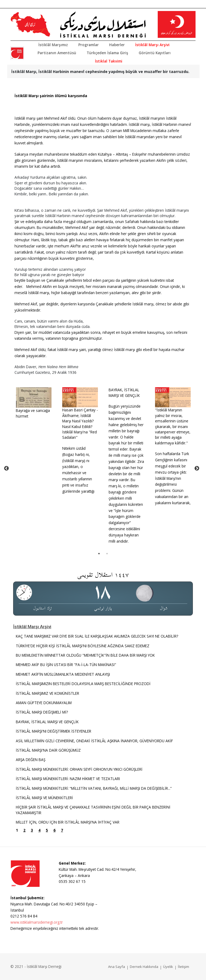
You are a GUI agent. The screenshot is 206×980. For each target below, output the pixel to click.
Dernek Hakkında (144, 967)
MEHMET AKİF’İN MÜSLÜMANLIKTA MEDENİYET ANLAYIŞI (63, 674)
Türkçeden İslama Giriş (107, 53)
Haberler (117, 45)
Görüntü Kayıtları (155, 53)
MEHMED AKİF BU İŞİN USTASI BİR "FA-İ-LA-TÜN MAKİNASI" (66, 665)
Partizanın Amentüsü (57, 53)
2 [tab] (107, 554)
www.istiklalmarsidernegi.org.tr (37, 922)
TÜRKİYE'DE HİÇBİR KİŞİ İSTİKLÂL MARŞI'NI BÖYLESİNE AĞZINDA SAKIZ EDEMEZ (83, 646)
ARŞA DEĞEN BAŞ (31, 760)
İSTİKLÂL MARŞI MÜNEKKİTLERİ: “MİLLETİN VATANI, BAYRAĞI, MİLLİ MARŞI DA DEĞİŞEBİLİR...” (94, 788)
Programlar (89, 45)
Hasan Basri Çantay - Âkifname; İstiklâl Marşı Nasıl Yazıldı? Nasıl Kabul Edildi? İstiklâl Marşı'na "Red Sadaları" (80, 424)
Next (197, 469)
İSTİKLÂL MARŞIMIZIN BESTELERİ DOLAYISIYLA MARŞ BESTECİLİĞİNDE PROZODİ (83, 684)
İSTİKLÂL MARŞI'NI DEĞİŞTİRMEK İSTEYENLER (54, 731)
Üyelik (168, 967)
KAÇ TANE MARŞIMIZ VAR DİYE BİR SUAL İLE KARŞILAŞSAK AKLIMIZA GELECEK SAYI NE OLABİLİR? (97, 636)
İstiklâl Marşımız (53, 45)
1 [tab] (99, 554)
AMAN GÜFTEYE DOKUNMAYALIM (44, 703)
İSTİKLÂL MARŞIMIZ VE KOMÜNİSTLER (47, 693)
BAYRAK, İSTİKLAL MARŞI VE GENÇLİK (124, 392)
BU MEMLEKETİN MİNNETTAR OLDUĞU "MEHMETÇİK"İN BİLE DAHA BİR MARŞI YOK (85, 655)
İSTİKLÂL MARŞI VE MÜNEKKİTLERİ (44, 798)
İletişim (183, 967)
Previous (6, 469)
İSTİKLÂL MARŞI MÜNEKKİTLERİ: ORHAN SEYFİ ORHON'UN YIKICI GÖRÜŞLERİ (79, 769)
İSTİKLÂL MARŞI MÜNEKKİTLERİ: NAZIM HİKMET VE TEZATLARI (68, 779)
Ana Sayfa (117, 967)
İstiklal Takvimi (109, 61)
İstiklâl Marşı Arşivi (152, 45)
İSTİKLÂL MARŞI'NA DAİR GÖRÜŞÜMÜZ (48, 750)
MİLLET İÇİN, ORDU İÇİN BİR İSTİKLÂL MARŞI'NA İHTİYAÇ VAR (68, 822)
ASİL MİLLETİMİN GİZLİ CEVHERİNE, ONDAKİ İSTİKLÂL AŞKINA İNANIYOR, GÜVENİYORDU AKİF (94, 741)
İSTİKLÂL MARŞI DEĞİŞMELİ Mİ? (42, 712)
